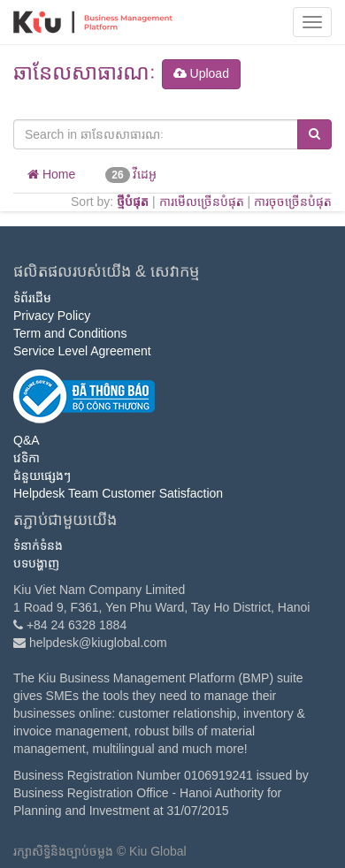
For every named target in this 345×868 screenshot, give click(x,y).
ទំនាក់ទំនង (38, 545)
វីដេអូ (131, 175)
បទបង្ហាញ (36, 563)
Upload (201, 73)
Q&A (27, 440)
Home (51, 174)
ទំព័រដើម (32, 298)
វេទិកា (27, 458)
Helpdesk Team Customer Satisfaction (118, 493)
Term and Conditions (70, 333)
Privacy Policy (52, 316)
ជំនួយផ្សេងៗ (42, 476)
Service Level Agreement (82, 351)
